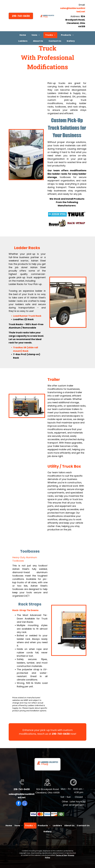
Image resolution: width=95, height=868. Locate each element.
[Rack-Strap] (77, 223)
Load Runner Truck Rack (27, 316)
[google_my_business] (25, 804)
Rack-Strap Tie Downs (25, 610)
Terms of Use (61, 855)
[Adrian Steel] (57, 214)
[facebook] (19, 804)
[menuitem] (24, 35)
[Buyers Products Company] (57, 223)
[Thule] (77, 214)
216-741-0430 (61, 734)
